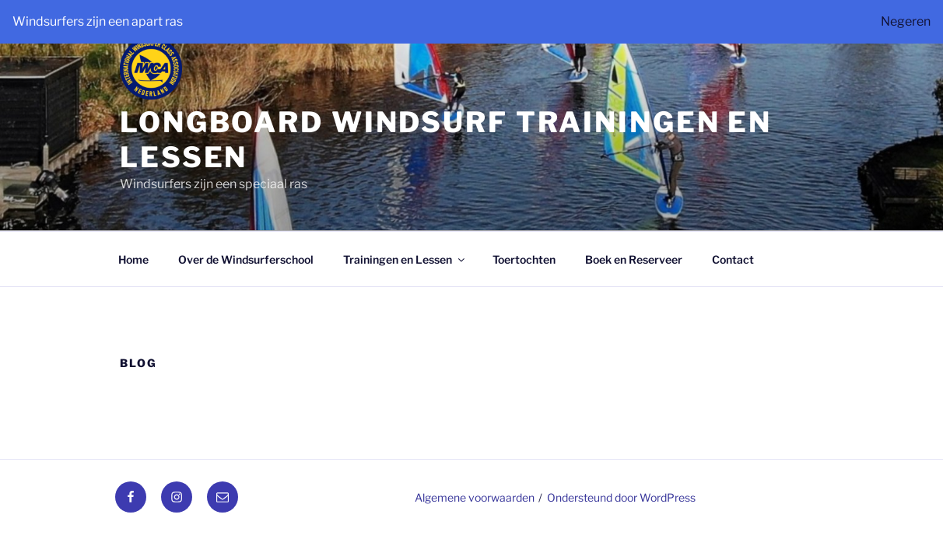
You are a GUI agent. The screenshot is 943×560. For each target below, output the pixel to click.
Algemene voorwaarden (475, 497)
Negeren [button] (906, 21)
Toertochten (524, 259)
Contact (733, 259)
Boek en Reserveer (634, 259)
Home (133, 259)
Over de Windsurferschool (246, 259)
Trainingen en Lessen (405, 259)
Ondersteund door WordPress (621, 497)
